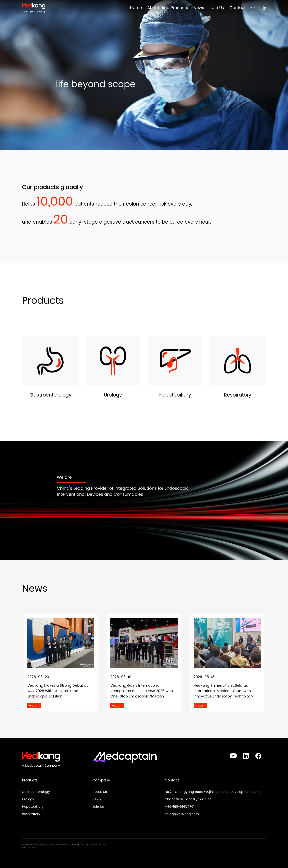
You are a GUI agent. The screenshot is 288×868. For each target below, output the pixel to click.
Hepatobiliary (33, 807)
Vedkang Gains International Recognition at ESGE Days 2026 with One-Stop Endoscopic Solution (142, 691)
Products (179, 8)
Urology (28, 799)
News (199, 8)
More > (34, 706)
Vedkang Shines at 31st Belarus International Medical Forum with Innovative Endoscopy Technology (223, 691)
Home (136, 8)
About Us (156, 8)
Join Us (217, 8)
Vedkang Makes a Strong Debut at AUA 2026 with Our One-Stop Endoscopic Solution (57, 691)
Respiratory (31, 814)
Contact (237, 8)
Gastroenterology (36, 792)
